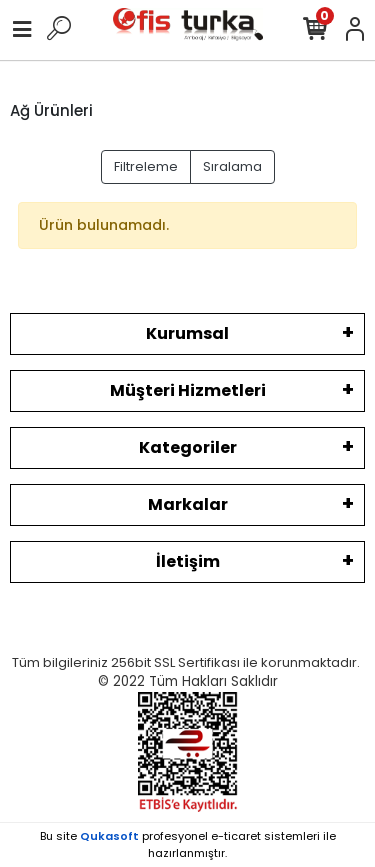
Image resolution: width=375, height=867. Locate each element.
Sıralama (232, 166)
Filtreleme (146, 166)
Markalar (188, 504)
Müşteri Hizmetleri (188, 390)
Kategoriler (188, 447)
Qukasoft (109, 836)
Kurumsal (187, 333)
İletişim (188, 561)
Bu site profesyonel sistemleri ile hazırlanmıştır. (188, 844)
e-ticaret (236, 836)
